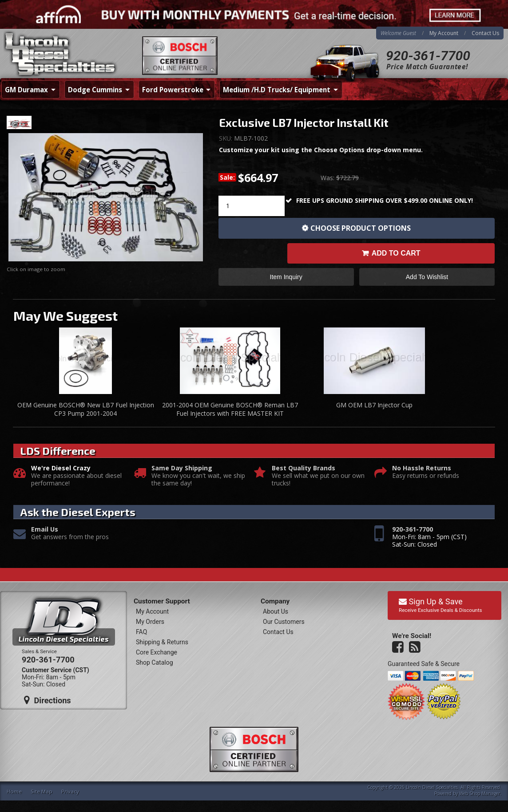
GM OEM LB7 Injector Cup (374, 405)
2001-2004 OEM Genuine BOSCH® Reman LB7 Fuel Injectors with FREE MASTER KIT (230, 409)
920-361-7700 (428, 56)
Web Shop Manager (480, 793)
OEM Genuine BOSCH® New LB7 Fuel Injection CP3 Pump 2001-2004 (86, 409)
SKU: (226, 138)
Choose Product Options (361, 228)
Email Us (45, 530)
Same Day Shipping (182, 468)
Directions (48, 700)
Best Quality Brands (304, 468)
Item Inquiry (286, 277)
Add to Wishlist (427, 277)
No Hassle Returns (422, 468)
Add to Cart (396, 253)
